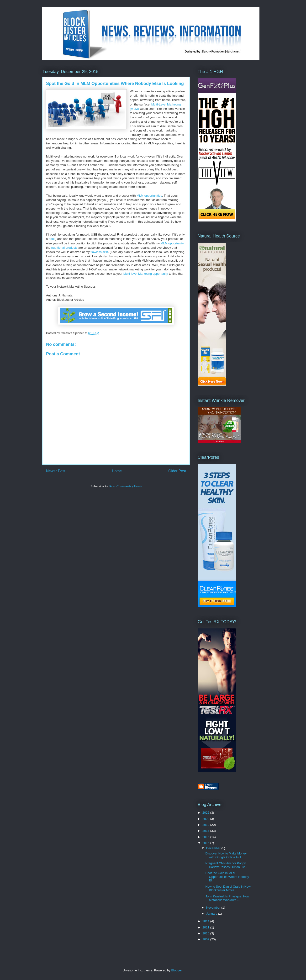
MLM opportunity (172, 243)
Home (117, 471)
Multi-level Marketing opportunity (146, 274)
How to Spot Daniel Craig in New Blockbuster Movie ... (228, 888)
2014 (206, 921)
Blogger (176, 970)
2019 (206, 825)
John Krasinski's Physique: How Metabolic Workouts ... (227, 898)
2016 (206, 837)
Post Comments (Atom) (125, 486)
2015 (206, 843)
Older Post (177, 471)
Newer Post (56, 471)
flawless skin (99, 252)
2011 (206, 927)
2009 (206, 939)
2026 (206, 813)
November (214, 908)
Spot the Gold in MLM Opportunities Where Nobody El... (227, 877)
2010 (206, 933)
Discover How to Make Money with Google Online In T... (226, 855)
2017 (206, 831)
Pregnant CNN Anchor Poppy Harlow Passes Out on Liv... (226, 865)
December (214, 848)
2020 (206, 819)
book (52, 239)
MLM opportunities (149, 196)
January (212, 914)
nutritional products (64, 248)
